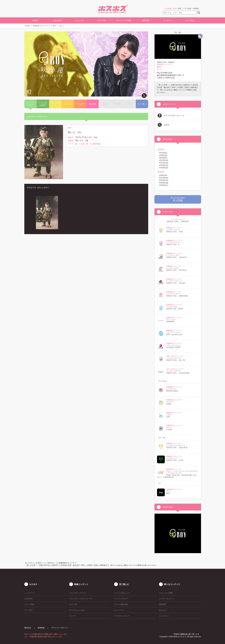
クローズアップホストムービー (81, 599)
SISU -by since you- (175, 334)
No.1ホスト (163, 610)
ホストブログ (119, 610)
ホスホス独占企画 (121, 604)
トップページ (29, 593)
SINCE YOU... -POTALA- (177, 270)
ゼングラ (73, 616)
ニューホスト (164, 616)
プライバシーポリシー (60, 628)
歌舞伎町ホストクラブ (41, 26)
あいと (62, 26)
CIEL (168, 417)
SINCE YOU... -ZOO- (175, 460)
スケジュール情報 (124, 20)
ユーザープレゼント (167, 599)
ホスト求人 (190, 20)
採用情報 (41, 628)
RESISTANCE (172, 391)
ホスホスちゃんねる (77, 610)
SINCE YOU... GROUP (178, 221)
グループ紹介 (29, 604)
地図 (172, 78)
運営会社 (28, 628)
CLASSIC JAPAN (173, 347)
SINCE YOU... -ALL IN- (176, 360)
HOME (35, 20)
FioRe (169, 404)
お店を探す (57, 20)
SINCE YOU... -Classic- (176, 283)
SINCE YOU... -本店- (175, 232)
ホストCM (102, 20)
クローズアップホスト (78, 593)
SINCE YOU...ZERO (175, 309)
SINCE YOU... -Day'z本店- (177, 448)
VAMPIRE (170, 322)
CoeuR (169, 430)
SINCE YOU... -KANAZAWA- (178, 373)
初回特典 (146, 20)
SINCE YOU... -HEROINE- (177, 296)
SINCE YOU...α (173, 245)
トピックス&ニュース (122, 593)
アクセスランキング (122, 616)
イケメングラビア (121, 599)
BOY (55, 26)
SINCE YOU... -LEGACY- (177, 257)
